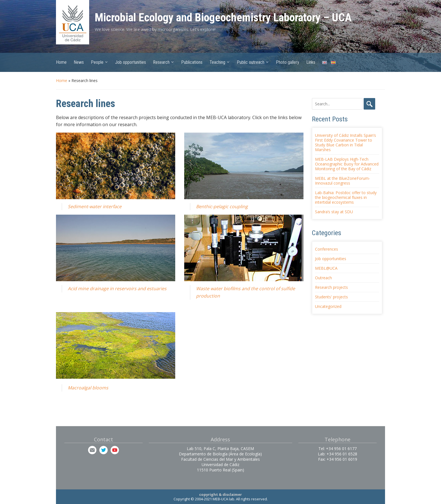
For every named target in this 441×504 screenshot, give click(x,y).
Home (61, 62)
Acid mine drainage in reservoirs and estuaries (117, 289)
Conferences (327, 249)
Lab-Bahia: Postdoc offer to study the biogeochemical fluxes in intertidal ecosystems (346, 197)
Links (311, 62)
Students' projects (331, 297)
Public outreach (251, 62)
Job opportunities (130, 62)
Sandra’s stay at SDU (334, 212)
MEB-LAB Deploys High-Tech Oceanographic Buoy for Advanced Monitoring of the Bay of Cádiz (347, 164)
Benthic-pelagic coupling (222, 206)
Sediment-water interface (95, 206)
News (79, 62)
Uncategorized (328, 306)
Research (161, 62)
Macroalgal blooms (88, 388)
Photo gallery (288, 62)
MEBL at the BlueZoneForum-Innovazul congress (343, 181)
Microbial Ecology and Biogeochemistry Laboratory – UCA (223, 18)
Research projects (331, 287)
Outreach (323, 278)
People (97, 62)
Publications (192, 62)
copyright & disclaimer (220, 494)
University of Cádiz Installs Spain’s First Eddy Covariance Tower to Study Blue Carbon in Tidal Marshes (346, 142)
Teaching (217, 62)
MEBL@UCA (326, 268)
